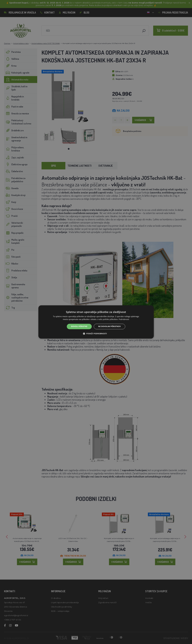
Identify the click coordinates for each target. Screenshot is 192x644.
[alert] (96, 322)
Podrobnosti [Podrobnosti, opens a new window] (124, 319)
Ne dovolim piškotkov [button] (109, 326)
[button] (96, 334)
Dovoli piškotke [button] (79, 326)
